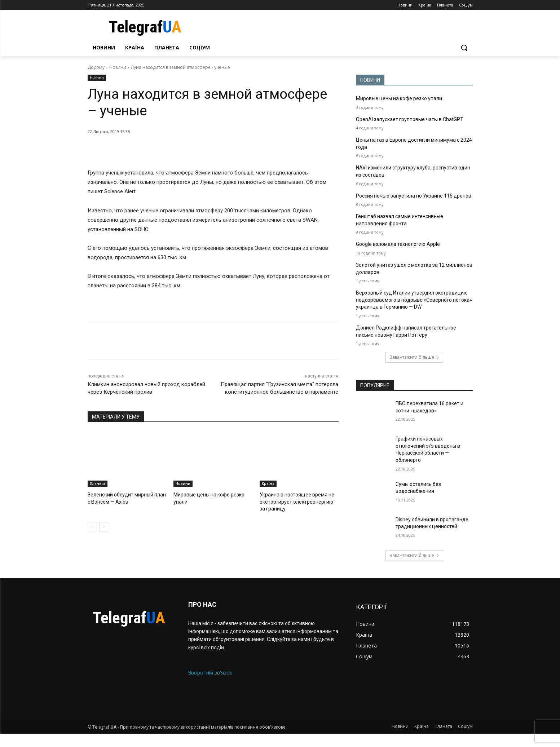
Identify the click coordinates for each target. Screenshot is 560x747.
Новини (118, 67)
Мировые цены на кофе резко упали (401, 98)
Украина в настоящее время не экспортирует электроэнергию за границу (297, 501)
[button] (464, 48)
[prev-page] (92, 525)
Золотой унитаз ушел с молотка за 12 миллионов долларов (403, 275)
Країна (268, 483)
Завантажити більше (414, 371)
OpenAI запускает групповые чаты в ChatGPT (412, 119)
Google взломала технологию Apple (400, 251)
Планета (98, 483)
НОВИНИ (370, 80)
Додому (96, 67)
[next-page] (104, 525)
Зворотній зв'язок (210, 686)
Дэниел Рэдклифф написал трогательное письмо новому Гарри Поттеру (407, 345)
